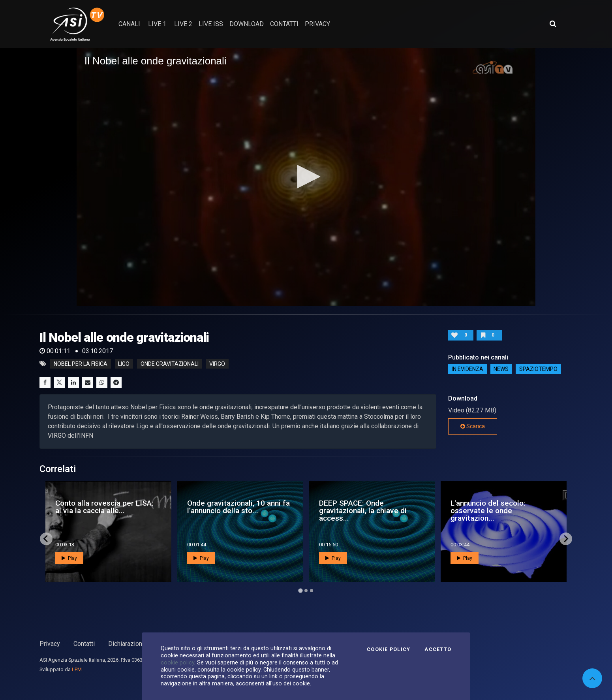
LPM (77, 669)
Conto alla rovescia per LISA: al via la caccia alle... (104, 507)
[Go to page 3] (312, 591)
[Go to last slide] (46, 539)
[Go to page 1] (300, 590)
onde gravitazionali (170, 364)
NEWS (501, 369)
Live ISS (211, 24)
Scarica (473, 426)
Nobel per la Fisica (81, 364)
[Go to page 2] (306, 591)
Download (247, 24)
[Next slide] (566, 539)
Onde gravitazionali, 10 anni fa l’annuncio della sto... (238, 507)
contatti (284, 24)
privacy (317, 24)
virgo (217, 364)
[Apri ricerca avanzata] (553, 24)
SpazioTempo (538, 369)
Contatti (84, 644)
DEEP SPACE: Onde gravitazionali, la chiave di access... (363, 511)
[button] (306, 177)
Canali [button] (129, 24)
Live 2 (183, 24)
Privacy (50, 644)
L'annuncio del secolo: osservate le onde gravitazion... (488, 511)
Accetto (438, 649)
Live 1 (157, 24)
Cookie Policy (389, 649)
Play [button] (69, 558)
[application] (306, 177)
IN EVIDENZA (467, 369)
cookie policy (177, 662)
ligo (124, 364)
